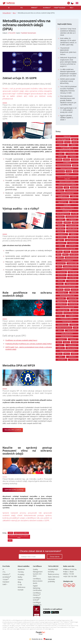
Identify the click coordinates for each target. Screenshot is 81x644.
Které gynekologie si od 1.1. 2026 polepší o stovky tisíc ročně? (68, 110)
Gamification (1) (72, 231)
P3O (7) (74, 196)
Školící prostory (54, 574)
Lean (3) (61, 220)
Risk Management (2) (63, 214)
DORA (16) (60, 290)
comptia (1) (61, 339)
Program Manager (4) (67, 148)
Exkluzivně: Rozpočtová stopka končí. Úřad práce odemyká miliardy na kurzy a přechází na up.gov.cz (68, 62)
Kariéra (20, 579)
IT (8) (66, 187)
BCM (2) (75, 165)
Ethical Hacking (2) (72, 217)
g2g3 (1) (60, 240)
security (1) (73, 360)
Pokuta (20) (61, 298)
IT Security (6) (72, 154)
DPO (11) (75, 252)
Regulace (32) (73, 301)
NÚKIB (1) (75, 354)
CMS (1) (59, 266)
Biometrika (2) (73, 304)
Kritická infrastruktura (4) (67, 307)
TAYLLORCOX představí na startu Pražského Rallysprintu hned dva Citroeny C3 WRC (68, 90)
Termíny (21, 572)
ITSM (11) (60, 190)
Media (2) (74, 325)
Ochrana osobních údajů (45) (67, 249)
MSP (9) (73, 145)
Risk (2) (76, 171)
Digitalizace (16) (61, 301)
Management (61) (71, 284)
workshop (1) (73, 243)
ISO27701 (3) (72, 246)
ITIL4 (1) (67, 252)
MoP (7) (67, 142)
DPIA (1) (59, 187)
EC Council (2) (61, 272)
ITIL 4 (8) (75, 214)
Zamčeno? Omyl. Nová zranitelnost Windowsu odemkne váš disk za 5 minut (68, 32)
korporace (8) (72, 281)
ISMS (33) (67, 160)
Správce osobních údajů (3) (67, 182)
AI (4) (76, 327)
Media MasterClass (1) (67, 336)
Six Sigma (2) (72, 220)
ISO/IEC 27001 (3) (72, 228)
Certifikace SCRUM (37, 599)
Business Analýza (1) (72, 258)
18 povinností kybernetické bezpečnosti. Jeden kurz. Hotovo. (68, 51)
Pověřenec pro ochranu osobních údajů (19, 537)
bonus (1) (75, 342)
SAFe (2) (59, 252)
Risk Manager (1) (67, 211)
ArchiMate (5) (67, 162)
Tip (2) (60, 154)
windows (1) (72, 357)
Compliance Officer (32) (71, 266)
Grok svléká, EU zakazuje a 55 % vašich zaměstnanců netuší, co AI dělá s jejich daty (68, 42)
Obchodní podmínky (51, 580)
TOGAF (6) (75, 160)
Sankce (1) (73, 339)
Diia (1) (59, 342)
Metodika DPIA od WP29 (13, 430)
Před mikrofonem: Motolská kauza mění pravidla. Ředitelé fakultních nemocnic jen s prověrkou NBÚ (68, 100)
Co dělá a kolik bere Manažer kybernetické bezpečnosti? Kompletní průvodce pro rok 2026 (68, 73)
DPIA (10, 540)
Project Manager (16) (63, 139)
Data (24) (74, 293)
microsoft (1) (61, 360)
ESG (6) (60, 284)
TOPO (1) (59, 313)
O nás (20, 585)
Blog (19, 582)
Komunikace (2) (62, 325)
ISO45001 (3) (67, 205)
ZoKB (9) (59, 160)
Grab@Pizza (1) (62, 196)
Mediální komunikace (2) (64, 327)
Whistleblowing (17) (67, 269)
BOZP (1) (59, 222)
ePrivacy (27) (61, 263)
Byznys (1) (74, 187)
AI (3, 569)
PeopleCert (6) (72, 225)
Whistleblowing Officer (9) (67, 295)
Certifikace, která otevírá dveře (38, 581)
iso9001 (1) (60, 348)
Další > (5, 584)
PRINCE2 (6, 574)
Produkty (21, 574)
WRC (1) (67, 354)
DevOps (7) (60, 217)
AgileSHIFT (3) (62, 202)
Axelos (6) (61, 225)
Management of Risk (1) (67, 208)
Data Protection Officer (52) (67, 151)
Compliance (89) (72, 263)
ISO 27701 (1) (61, 275)
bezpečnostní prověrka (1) (67, 351)
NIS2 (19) (60, 281)
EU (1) (60, 330)
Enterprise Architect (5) (63, 165)
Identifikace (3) (61, 304)
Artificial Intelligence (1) (71, 313)
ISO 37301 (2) (73, 272)
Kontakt (21, 590)
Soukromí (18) (73, 298)
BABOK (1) (60, 258)
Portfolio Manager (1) (67, 199)
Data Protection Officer (21, 533)
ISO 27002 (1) (73, 275)
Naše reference (54, 577)
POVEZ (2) (61, 157)
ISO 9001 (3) (61, 228)
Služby (20, 577)
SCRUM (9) (60, 142)
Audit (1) (66, 342)
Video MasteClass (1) (67, 333)
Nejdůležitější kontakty (53, 570)
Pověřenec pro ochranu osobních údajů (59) (67, 178)
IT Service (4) (60, 171)
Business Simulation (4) (67, 193)
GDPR (10, 533)
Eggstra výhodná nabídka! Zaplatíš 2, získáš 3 (67, 118)
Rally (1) (59, 354)
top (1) (60, 345)
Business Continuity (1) (67, 168)
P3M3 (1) (75, 222)
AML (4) (74, 310)
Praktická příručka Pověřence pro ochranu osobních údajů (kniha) (29, 344)
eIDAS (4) (75, 142)
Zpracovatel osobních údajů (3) (67, 185)
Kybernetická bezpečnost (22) (67, 287)
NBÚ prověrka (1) (72, 348)
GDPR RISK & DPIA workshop (14, 490)
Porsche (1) (61, 278)
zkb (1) (60, 357)
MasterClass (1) (72, 330)
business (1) (61, 243)
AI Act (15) (75, 290)
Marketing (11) (62, 293)
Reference (22, 587)
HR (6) (60, 316)
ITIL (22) (69, 171)
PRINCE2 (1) (73, 237)
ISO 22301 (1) (74, 255)
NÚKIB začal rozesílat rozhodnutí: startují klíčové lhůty (67, 81)
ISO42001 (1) (72, 316)
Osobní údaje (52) (63, 310)
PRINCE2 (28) (67, 136)
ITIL (4, 572)
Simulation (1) (62, 234)
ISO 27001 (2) (73, 278)
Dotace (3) (73, 157)
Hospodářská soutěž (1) (67, 319)
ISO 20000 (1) (61, 237)
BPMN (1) (74, 234)
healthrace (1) (72, 345)
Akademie (21, 569)
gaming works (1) (72, 240)
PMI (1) (59, 255)
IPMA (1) (65, 255)
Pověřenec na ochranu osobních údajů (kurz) (21, 340)
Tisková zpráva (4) (67, 322)
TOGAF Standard (6, 581)
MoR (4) (67, 174)
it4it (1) (60, 246)
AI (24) (67, 290)
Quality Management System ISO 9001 (38, 573)
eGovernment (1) (72, 190)
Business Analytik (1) (67, 260)
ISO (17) (74, 202)
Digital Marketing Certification (37, 588)
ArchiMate (7, 577)
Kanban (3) (60, 231)
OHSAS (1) (67, 222)
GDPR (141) (62, 145)
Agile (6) (75, 139)
